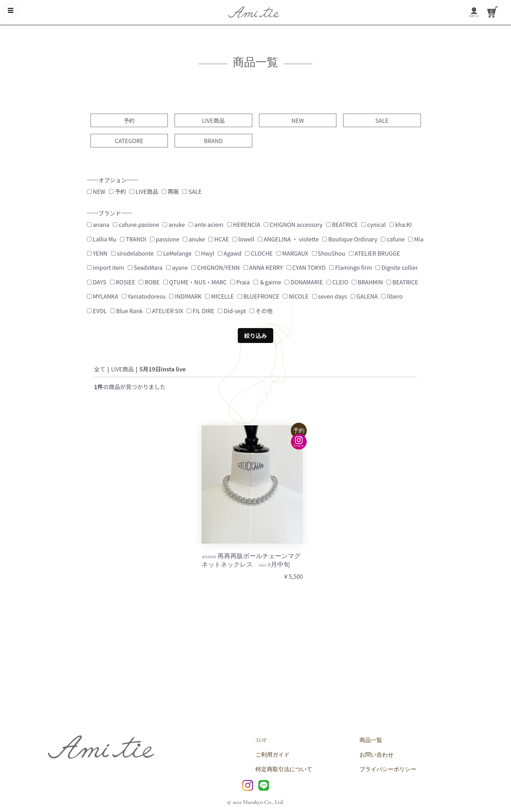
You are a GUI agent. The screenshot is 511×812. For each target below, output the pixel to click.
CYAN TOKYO (306, 267)
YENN (97, 253)
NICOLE (296, 296)
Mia (416, 239)
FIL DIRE (200, 311)
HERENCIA (244, 224)
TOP (261, 740)
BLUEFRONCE (258, 296)
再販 (171, 191)
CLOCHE (259, 253)
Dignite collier (397, 267)
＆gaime (267, 282)
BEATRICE (342, 224)
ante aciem (206, 224)
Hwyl (205, 253)
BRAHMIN (367, 282)
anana (98, 224)
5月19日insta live (163, 369)
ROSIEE (123, 282)
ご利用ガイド (273, 755)
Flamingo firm (351, 267)
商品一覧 (371, 740)
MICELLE (219, 296)
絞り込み (255, 336)
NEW (298, 120)
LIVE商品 (213, 120)
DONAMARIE (304, 282)
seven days (330, 296)
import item (106, 267)
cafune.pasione (136, 224)
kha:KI (401, 224)
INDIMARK (185, 296)
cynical (373, 224)
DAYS (97, 282)
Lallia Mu (102, 239)
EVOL (97, 311)
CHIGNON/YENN (216, 267)
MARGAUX (292, 253)
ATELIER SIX (165, 311)
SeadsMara (145, 267)
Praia (240, 282)
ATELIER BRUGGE (375, 253)
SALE (382, 120)
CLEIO (337, 282)
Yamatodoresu (144, 296)
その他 (261, 311)
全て (100, 369)
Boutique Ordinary (350, 239)
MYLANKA (103, 296)
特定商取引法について (284, 769)
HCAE (219, 239)
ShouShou (329, 253)
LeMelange (174, 253)
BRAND (213, 141)
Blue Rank (127, 311)
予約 (129, 120)
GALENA (364, 296)
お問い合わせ (377, 755)
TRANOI (133, 239)
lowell (243, 239)
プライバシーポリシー (388, 769)
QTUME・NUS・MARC (195, 282)
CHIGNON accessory (293, 224)
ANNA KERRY (263, 267)
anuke (174, 224)
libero (392, 296)
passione (164, 239)
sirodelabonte (132, 253)
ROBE (149, 282)
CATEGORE (129, 141)
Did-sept (232, 311)
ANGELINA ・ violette (288, 239)
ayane (177, 267)
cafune (393, 239)
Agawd (230, 253)
